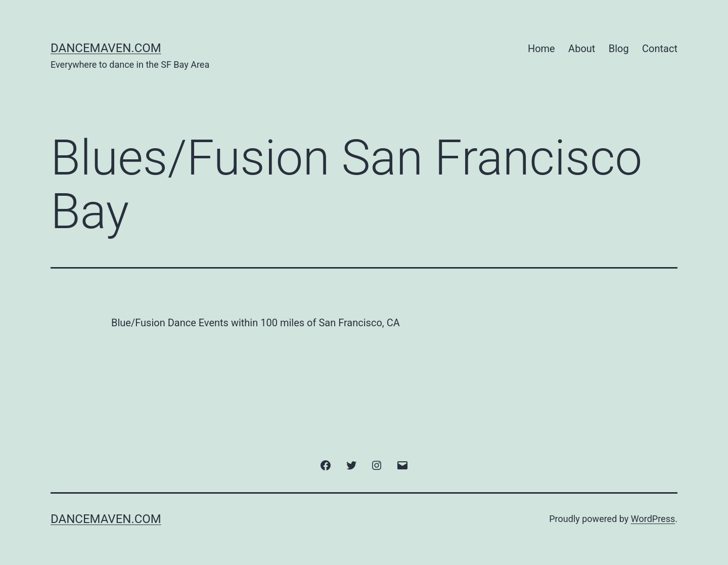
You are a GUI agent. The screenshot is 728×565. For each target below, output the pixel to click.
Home (541, 49)
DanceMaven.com (106, 48)
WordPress (653, 519)
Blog (619, 49)
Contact (660, 49)
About (582, 49)
